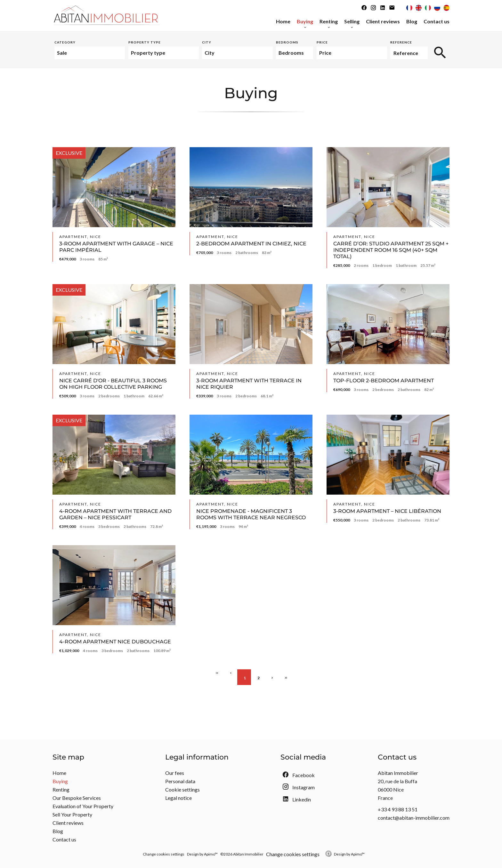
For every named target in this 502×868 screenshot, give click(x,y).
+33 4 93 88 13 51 (398, 809)
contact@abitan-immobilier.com (414, 818)
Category (65, 42)
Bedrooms (287, 42)
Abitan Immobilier (398, 773)
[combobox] (90, 53)
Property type (145, 42)
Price (322, 42)
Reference (401, 42)
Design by (349, 854)
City (207, 42)
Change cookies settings (164, 854)
